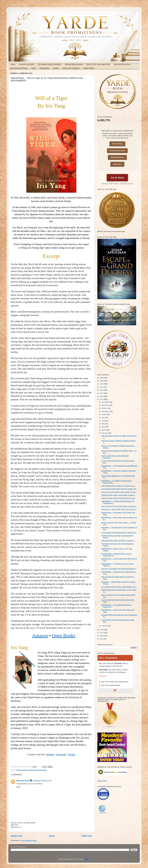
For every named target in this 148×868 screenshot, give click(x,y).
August (104, 414)
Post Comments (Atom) (29, 841)
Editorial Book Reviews (74, 64)
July (103, 418)
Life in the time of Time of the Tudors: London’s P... (119, 506)
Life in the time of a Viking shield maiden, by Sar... (119, 492)
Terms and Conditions (71, 68)
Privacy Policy (89, 68)
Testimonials (44, 68)
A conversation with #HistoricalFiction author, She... (119, 489)
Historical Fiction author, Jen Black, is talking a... (118, 541)
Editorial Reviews (117, 157)
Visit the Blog (117, 144)
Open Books (64, 636)
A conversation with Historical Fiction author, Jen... (119, 533)
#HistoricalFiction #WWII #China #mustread (32, 770)
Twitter (72, 754)
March (104, 430)
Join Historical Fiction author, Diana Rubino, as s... (119, 587)
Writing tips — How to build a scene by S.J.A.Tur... (119, 509)
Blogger (87, 859)
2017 (102, 633)
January (105, 626)
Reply (18, 787)
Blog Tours (117, 164)
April (104, 427)
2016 (102, 636)
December (106, 402)
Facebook (61, 754)
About (34, 68)
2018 (102, 630)
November (106, 405)
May (103, 424)
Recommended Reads (19, 68)
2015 (102, 639)
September (106, 411)
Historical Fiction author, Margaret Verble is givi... (118, 498)
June (104, 421)
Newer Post (16, 836)
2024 (102, 384)
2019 (102, 399)
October (105, 408)
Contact (56, 68)
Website (50, 754)
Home (13, 64)
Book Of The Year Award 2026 (98, 64)
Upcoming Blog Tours (122, 64)
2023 (102, 387)
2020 (102, 396)
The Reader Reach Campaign (49, 64)
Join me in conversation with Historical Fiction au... (119, 569)
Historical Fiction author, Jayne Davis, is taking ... (118, 495)
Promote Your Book (26, 64)
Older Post (87, 836)
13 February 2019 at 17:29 (42, 780)
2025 (102, 381)
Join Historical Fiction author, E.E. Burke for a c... (118, 486)
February (105, 433)
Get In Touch (117, 178)
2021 (102, 393)
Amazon (40, 636)
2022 (102, 390)
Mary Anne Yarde (23, 780)
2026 (102, 378)
